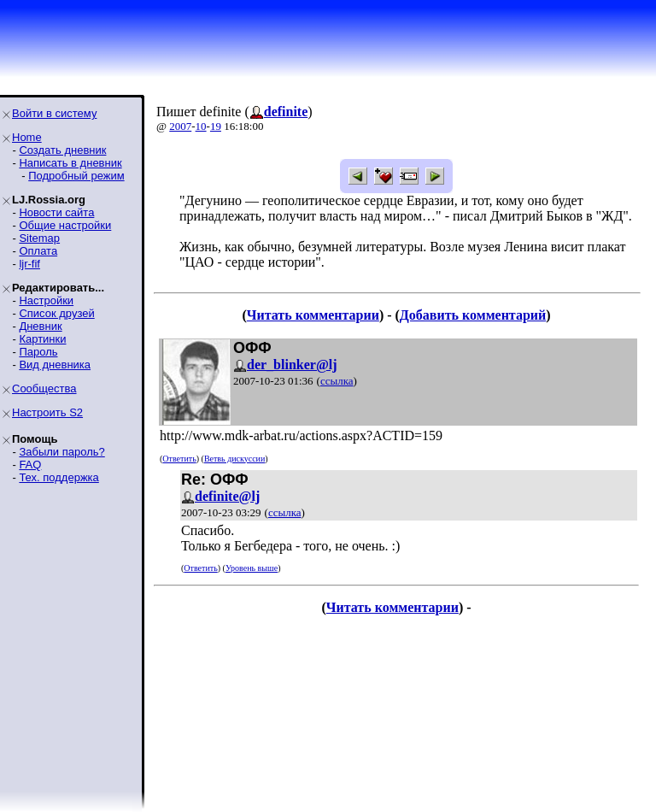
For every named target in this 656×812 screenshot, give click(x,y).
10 (201, 126)
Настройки (46, 300)
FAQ (30, 465)
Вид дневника (55, 365)
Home (27, 137)
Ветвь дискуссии (234, 459)
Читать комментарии (313, 315)
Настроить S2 (47, 412)
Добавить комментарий (473, 315)
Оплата (38, 251)
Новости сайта (56, 212)
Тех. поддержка (59, 477)
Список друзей (56, 313)
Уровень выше (252, 568)
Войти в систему (54, 113)
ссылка (337, 381)
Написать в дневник (70, 163)
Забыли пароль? (61, 452)
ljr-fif (29, 264)
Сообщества (44, 388)
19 (216, 126)
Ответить (179, 459)
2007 (180, 126)
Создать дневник (62, 150)
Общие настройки (65, 225)
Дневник (40, 326)
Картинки (42, 339)
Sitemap (39, 238)
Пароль (38, 352)
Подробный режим (76, 176)
